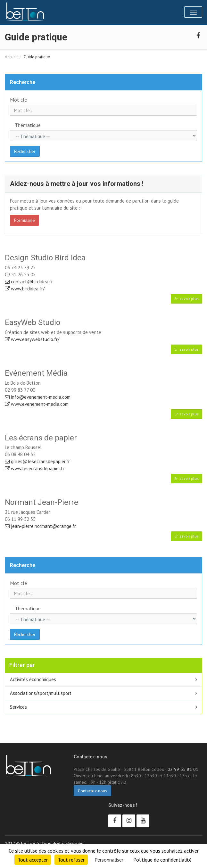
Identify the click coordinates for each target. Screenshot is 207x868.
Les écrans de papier (41, 438)
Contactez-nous (92, 791)
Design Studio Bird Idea (45, 258)
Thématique (28, 125)
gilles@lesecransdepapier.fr (37, 461)
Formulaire (25, 220)
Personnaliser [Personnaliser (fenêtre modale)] (109, 860)
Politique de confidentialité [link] (162, 860)
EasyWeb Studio (33, 322)
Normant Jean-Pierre (41, 502)
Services (18, 707)
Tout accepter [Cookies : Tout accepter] (33, 860)
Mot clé (18, 100)
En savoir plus (186, 299)
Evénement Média (36, 373)
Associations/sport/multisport (41, 693)
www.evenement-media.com (37, 404)
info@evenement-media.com (38, 397)
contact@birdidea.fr (29, 282)
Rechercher (25, 151)
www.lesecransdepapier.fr (35, 468)
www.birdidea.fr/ (25, 289)
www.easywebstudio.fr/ (32, 339)
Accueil (11, 57)
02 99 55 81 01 (183, 769)
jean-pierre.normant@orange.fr (40, 526)
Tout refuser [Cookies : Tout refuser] (71, 860)
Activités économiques (33, 679)
